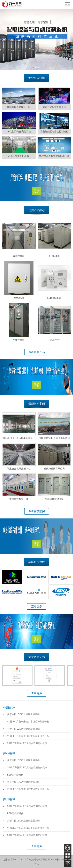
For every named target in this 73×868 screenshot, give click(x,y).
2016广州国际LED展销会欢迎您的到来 (27, 743)
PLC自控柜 (54, 340)
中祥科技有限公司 (19, 499)
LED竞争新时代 (15, 775)
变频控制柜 (19, 340)
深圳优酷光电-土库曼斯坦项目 (54, 438)
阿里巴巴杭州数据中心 (19, 469)
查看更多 (37, 606)
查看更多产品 (37, 352)
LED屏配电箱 (54, 298)
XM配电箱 (19, 298)
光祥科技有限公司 (54, 499)
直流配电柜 (54, 256)
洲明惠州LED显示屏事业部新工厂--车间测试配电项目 (19, 439)
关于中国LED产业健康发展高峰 (23, 714)
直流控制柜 (19, 256)
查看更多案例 (37, 511)
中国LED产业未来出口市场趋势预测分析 (28, 722)
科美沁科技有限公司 (54, 469)
